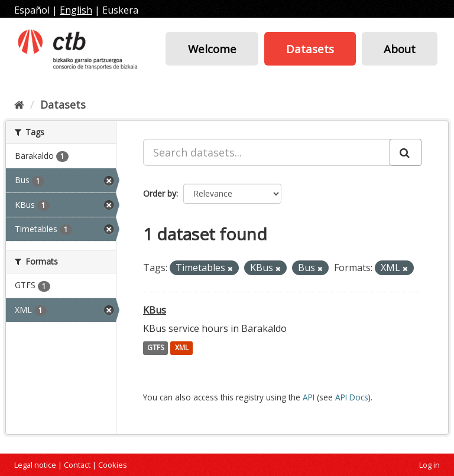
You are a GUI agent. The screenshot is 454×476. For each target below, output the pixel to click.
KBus (155, 310)
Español (32, 10)
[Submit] (406, 152)
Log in (429, 465)
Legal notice (35, 465)
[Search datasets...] (267, 152)
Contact (77, 465)
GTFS (155, 348)
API (309, 397)
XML (182, 348)
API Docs (352, 397)
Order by (160, 193)
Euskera (120, 10)
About (400, 49)
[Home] (19, 105)
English (76, 10)
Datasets (310, 49)
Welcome (212, 49)
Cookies (113, 465)
